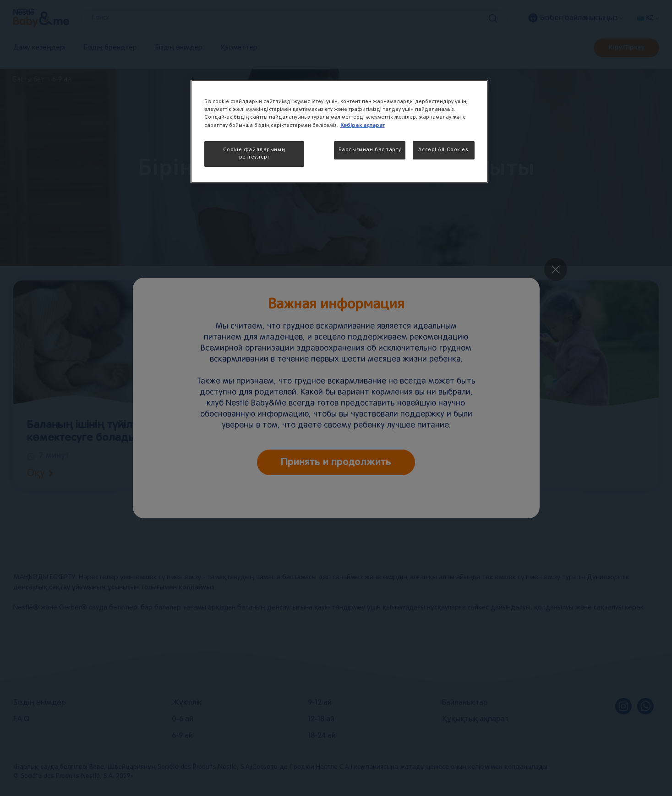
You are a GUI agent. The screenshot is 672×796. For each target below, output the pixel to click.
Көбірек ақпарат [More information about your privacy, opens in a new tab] (363, 125)
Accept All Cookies (443, 150)
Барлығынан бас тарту (370, 150)
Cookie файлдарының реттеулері (254, 154)
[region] (339, 132)
